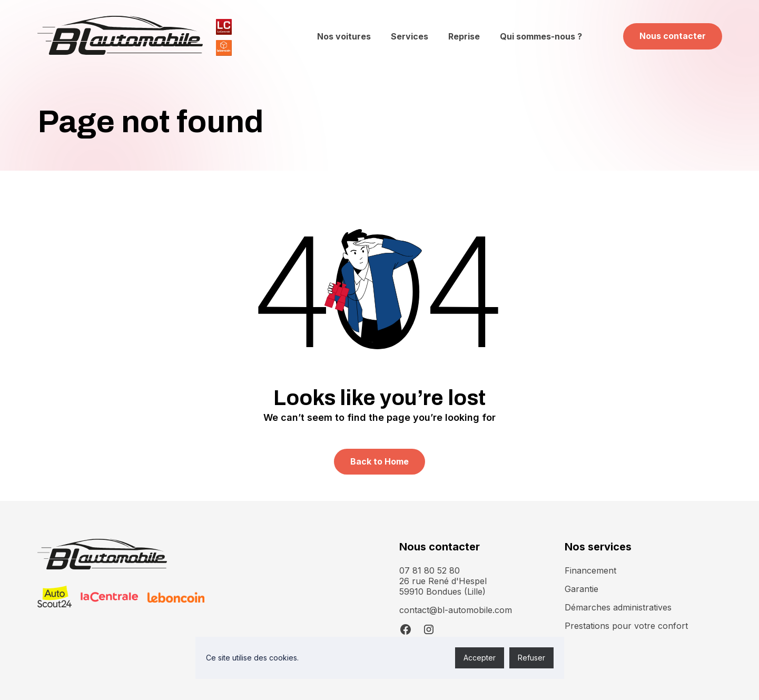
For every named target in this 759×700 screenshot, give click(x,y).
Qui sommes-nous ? (541, 36)
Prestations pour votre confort (626, 626)
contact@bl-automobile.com (456, 610)
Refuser (531, 658)
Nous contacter (673, 36)
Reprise (464, 36)
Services (410, 36)
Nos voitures (344, 36)
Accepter (480, 658)
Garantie (581, 589)
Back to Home (379, 461)
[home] (120, 36)
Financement (590, 570)
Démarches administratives (618, 607)
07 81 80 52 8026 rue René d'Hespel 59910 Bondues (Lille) (443, 581)
